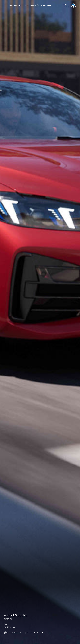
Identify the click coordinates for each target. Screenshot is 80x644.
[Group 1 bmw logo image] (70, 5)
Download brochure (34, 633)
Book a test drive (15, 5)
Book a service (31, 5)
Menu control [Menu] (5, 5)
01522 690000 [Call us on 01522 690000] (46, 5)
